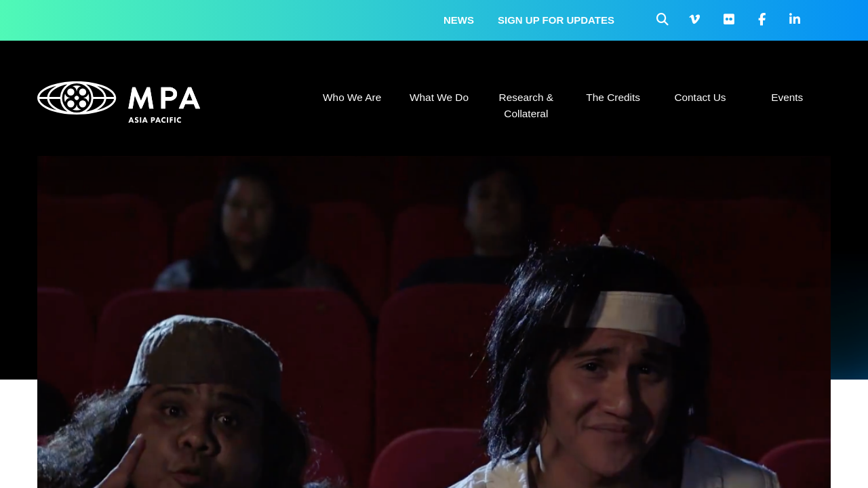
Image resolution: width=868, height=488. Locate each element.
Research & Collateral (526, 105)
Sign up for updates (556, 20)
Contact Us (700, 97)
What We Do (439, 97)
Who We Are (352, 97)
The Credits (613, 97)
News (459, 20)
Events (787, 97)
